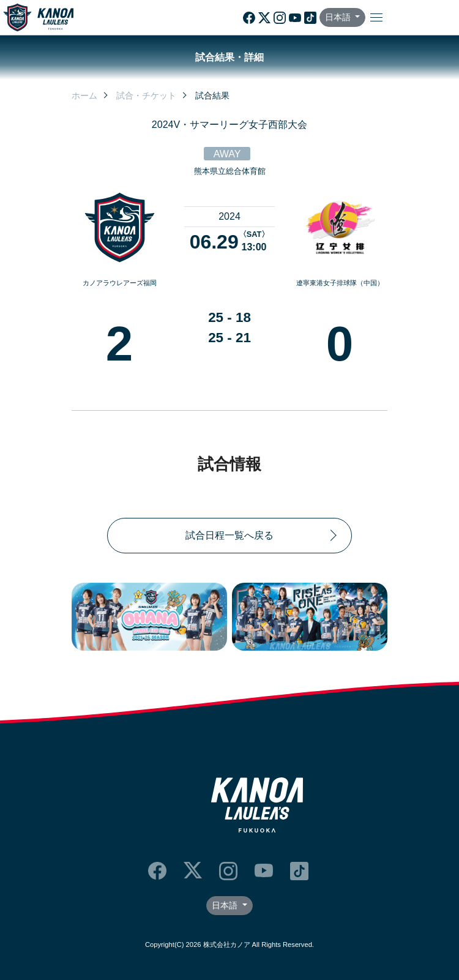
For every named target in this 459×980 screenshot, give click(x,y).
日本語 (339, 17)
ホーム (84, 95)
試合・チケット (146, 95)
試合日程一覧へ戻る (229, 535)
